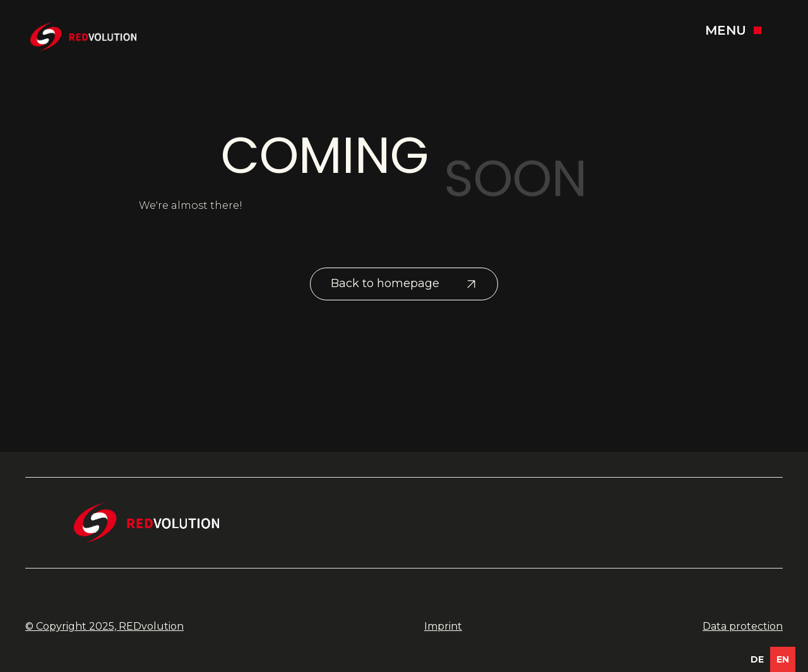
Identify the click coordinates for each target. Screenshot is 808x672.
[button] (741, 30)
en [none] (783, 659)
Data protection (743, 626)
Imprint (443, 626)
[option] (757, 659)
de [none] (757, 659)
